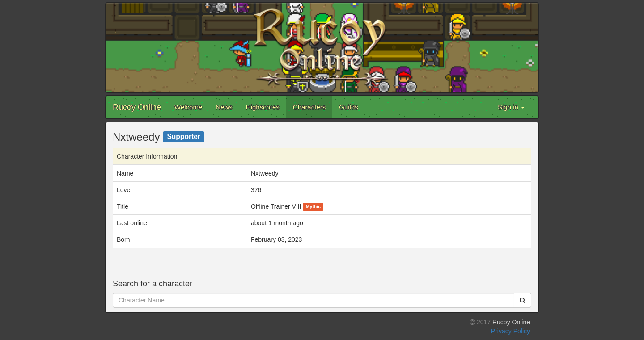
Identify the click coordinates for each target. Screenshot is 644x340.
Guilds (349, 107)
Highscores (263, 107)
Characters (309, 107)
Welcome (188, 107)
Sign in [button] (511, 107)
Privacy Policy (511, 331)
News (224, 107)
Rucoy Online (137, 107)
